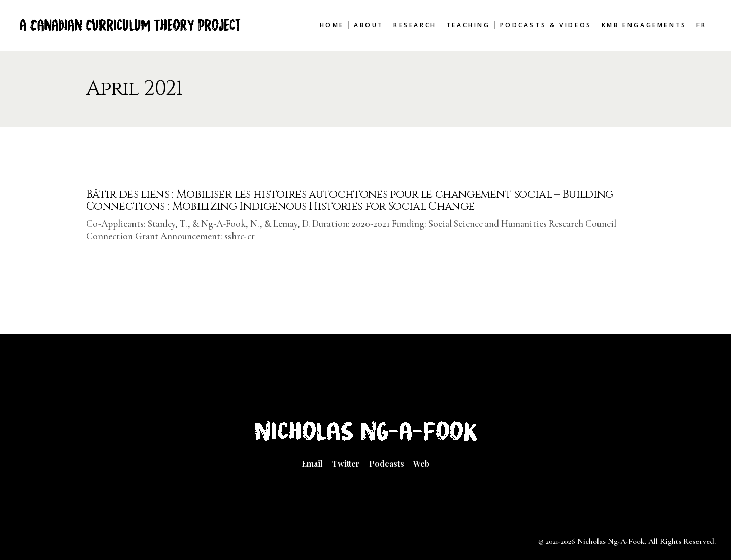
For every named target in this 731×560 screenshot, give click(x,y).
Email (312, 463)
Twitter (346, 463)
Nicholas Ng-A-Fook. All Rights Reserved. (646, 541)
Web (421, 463)
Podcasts (387, 463)
